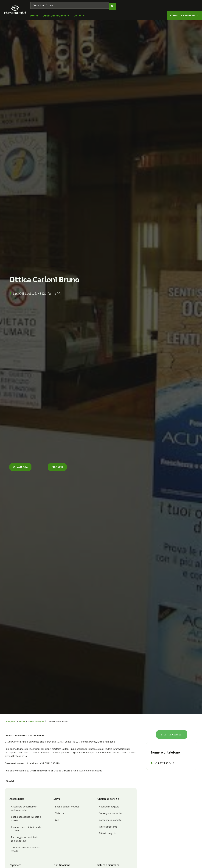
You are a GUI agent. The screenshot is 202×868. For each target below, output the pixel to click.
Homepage (10, 720)
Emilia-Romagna (36, 720)
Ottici (22, 720)
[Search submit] (112, 5)
